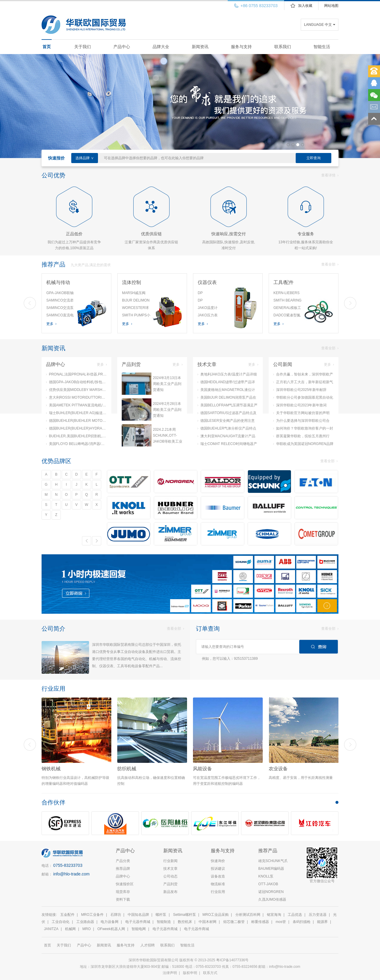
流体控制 (132, 282)
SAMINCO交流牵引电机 (60, 301)
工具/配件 (284, 282)
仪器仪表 (207, 282)
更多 (51, 324)
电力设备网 (110, 922)
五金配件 (67, 915)
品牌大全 (161, 47)
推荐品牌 (123, 869)
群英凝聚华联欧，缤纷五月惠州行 (301, 436)
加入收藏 (305, 6)
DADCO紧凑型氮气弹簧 (287, 316)
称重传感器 (260, 922)
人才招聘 (148, 945)
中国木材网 (208, 922)
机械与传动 (58, 282)
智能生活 (322, 47)
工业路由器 (85, 922)
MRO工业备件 (92, 915)
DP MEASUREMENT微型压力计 (212, 294)
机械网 (70, 929)
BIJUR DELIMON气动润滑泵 (136, 301)
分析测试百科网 (248, 915)
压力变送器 (318, 915)
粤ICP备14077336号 (233, 960)
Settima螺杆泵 (185, 915)
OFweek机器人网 (111, 929)
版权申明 (190, 973)
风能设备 (202, 769)
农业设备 (278, 769)
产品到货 (170, 884)
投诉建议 (218, 869)
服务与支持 (241, 47)
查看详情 (330, 175)
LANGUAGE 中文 (318, 25)
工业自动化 (61, 922)
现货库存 (123, 892)
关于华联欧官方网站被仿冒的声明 (301, 413)
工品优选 (295, 915)
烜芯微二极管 (234, 922)
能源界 (322, 922)
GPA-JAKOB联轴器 (60, 294)
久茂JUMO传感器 (272, 899)
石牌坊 (116, 915)
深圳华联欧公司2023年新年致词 (300, 405)
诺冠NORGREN (271, 892)
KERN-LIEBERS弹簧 (286, 294)
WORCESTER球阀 (135, 309)
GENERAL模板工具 (287, 309)
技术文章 (170, 869)
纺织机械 (127, 769)
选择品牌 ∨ (84, 158)
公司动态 (170, 876)
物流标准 (218, 884)
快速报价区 (125, 884)
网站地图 (331, 6)
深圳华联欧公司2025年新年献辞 (300, 390)
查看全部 (330, 264)
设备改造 (218, 876)
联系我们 (283, 47)
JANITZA (51, 929)
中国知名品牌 (138, 915)
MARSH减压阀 (134, 293)
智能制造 (164, 922)
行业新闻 (170, 861)
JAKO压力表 (208, 315)
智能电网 (139, 929)
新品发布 (170, 892)
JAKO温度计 (208, 308)
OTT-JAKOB (268, 884)
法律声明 (170, 973)
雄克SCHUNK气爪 (273, 861)
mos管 (281, 922)
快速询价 (218, 861)
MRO (87, 929)
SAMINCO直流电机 (60, 316)
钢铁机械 (51, 769)
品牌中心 (123, 876)
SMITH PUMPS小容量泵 (136, 316)
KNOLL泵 (266, 876)
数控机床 (185, 922)
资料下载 (123, 899)
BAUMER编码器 (271, 869)
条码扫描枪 (302, 922)
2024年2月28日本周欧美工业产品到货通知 (167, 410)
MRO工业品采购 (216, 915)
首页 (47, 47)
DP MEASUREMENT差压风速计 (212, 301)
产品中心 (122, 47)
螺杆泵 (161, 915)
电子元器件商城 (138, 922)
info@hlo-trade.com (71, 874)
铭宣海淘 (274, 915)
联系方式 (210, 973)
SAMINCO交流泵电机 (60, 309)
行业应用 (218, 892)
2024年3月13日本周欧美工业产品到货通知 (167, 384)
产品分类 (123, 861)
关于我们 (83, 47)
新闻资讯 (200, 47)
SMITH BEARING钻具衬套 (288, 301)
